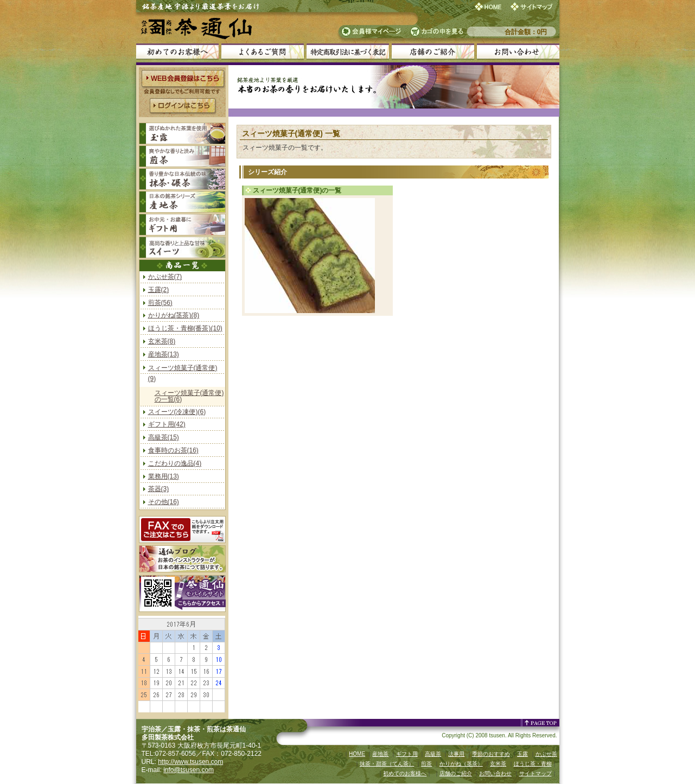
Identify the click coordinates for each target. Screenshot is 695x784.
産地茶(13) (164, 354)
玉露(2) (159, 290)
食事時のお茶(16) (173, 450)
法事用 (456, 754)
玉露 (522, 754)
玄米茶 (498, 764)
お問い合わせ (495, 773)
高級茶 (433, 754)
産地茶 (380, 754)
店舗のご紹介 (456, 773)
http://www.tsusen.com (190, 762)
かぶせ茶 (546, 754)
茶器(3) (159, 489)
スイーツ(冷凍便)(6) (177, 412)
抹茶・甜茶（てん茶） (387, 764)
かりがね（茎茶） (461, 764)
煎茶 (426, 764)
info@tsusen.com (189, 770)
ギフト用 (407, 754)
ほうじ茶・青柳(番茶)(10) (185, 328)
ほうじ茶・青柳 (533, 764)
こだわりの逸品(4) (175, 463)
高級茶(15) (164, 437)
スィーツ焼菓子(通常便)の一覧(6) (189, 396)
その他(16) (164, 502)
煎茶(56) (160, 303)
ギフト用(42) (167, 424)
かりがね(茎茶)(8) (174, 315)
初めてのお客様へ (405, 773)
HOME (357, 754)
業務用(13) (164, 476)
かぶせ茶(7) (165, 277)
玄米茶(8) (162, 341)
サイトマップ (535, 773)
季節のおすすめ (491, 754)
